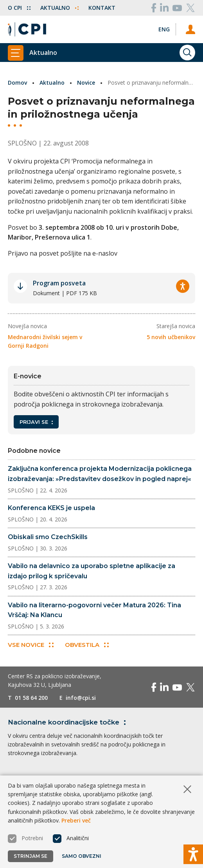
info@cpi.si (81, 698)
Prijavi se (36, 422)
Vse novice (31, 645)
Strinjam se (31, 856)
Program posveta (59, 283)
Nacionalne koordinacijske (68, 722)
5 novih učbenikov (171, 337)
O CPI (19, 8)
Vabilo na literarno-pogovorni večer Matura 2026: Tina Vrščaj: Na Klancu (94, 610)
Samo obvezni (82, 856)
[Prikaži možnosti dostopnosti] (193, 854)
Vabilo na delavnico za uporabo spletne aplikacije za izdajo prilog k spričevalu (92, 571)
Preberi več (76, 820)
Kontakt (102, 8)
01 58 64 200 (31, 698)
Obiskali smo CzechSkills (48, 537)
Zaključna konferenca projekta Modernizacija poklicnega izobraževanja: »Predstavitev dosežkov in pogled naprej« (100, 474)
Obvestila (87, 645)
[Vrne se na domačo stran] (27, 29)
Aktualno (59, 8)
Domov (17, 83)
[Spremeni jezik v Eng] (164, 29)
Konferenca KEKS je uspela (51, 508)
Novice (86, 83)
